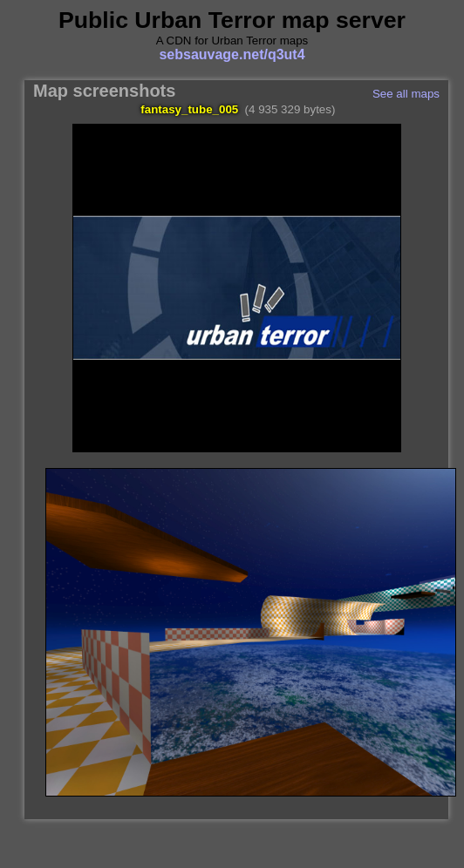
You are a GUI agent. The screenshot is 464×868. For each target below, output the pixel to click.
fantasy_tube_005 (189, 109)
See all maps (406, 94)
